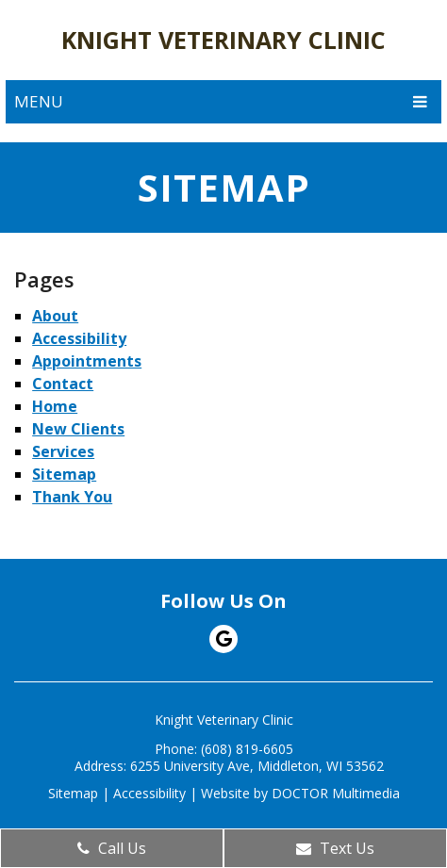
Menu (39, 101)
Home (55, 406)
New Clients (78, 429)
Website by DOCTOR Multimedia (300, 793)
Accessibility (79, 338)
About (55, 316)
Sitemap (64, 474)
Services (63, 451)
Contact (63, 384)
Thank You (72, 497)
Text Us (335, 848)
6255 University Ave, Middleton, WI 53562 (257, 766)
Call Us (112, 848)
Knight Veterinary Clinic (223, 40)
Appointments (87, 361)
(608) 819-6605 (247, 749)
